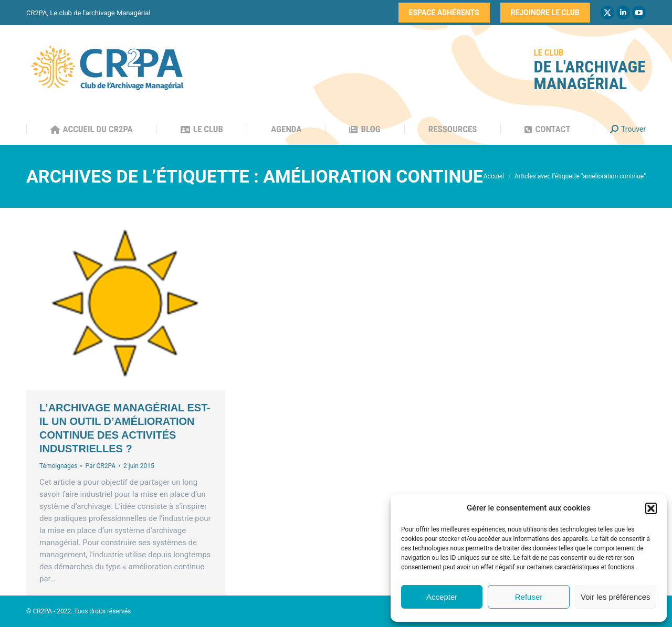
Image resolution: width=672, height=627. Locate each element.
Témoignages (58, 466)
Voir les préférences (616, 597)
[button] (651, 508)
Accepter (442, 597)
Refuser (529, 597)
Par (100, 466)
